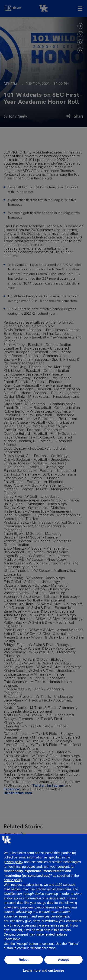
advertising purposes (19, 907)
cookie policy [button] (13, 880)
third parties (12, 889)
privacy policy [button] (13, 862)
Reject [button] (24, 960)
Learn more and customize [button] (43, 971)
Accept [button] (63, 960)
